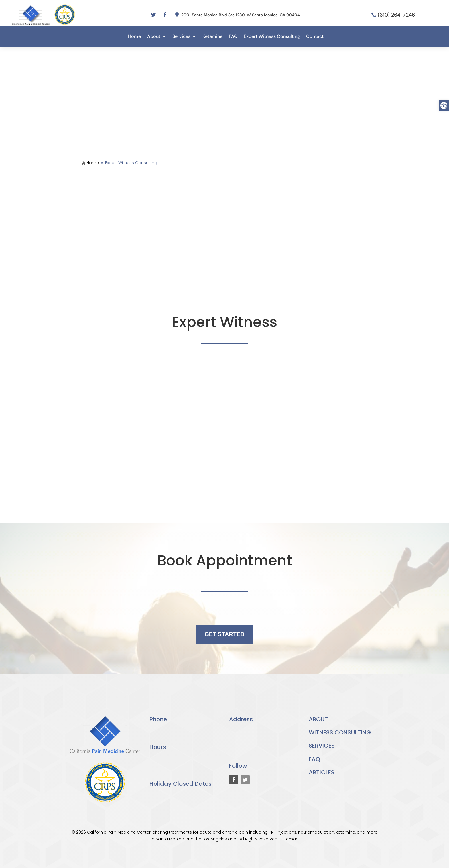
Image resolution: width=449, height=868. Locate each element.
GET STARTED (224, 634)
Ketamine (212, 37)
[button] (444, 105)
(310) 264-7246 (396, 15)
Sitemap (290, 839)
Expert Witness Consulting (272, 37)
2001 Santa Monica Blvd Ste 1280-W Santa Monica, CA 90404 (241, 15)
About (154, 37)
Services (181, 37)
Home (134, 37)
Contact (315, 37)
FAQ (233, 37)
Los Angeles (215, 839)
